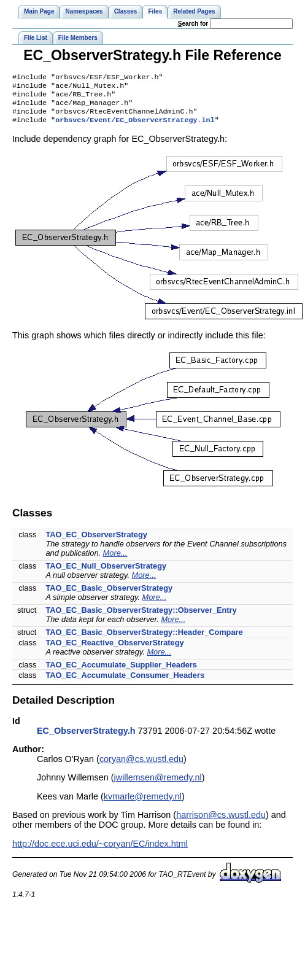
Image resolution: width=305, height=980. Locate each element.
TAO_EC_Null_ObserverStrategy (106, 573)
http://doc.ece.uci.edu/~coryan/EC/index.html (100, 851)
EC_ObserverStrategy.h (86, 738)
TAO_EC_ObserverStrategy (96, 542)
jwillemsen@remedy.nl (158, 785)
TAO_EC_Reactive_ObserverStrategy (114, 650)
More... (115, 560)
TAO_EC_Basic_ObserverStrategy (109, 595)
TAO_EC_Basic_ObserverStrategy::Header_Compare (144, 640)
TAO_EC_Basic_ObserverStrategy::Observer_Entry (141, 617)
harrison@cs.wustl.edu (221, 822)
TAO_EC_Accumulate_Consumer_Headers (125, 682)
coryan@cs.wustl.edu (141, 766)
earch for (193, 24)
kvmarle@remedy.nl (143, 804)
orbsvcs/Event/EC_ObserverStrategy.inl (135, 127)
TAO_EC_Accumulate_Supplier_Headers (121, 672)
